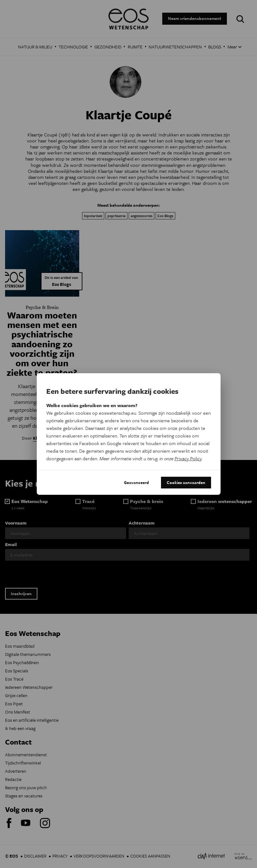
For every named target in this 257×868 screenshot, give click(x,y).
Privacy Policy (188, 458)
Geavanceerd (136, 482)
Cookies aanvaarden (186, 482)
